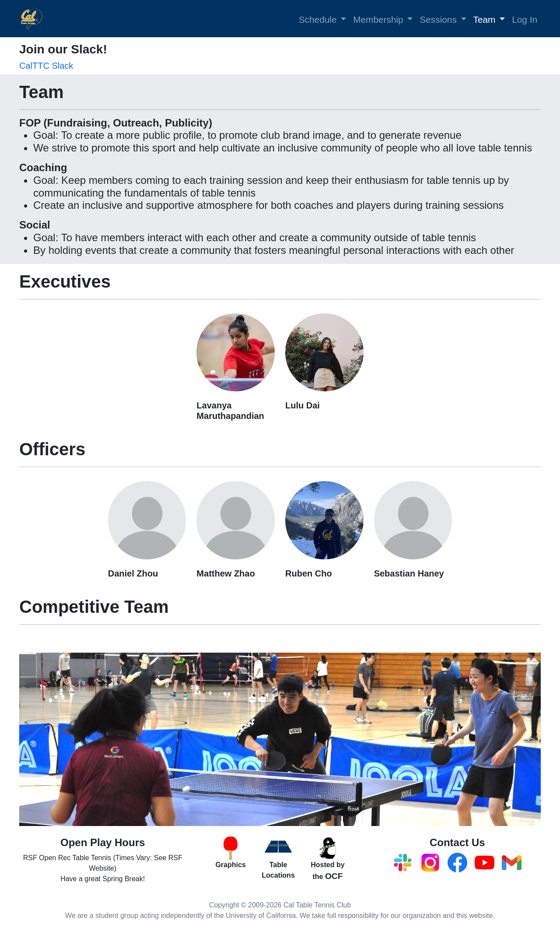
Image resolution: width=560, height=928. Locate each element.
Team (485, 19)
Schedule (318, 19)
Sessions (438, 19)
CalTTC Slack (46, 66)
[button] (344, 19)
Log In (525, 19)
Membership (378, 19)
